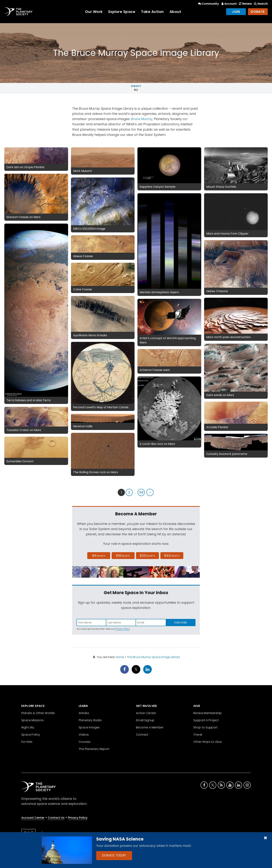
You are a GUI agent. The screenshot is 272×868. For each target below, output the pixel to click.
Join (236, 12)
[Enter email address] (151, 623)
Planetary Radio (90, 720)
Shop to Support (205, 727)
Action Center (146, 713)
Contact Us (56, 818)
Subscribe (181, 623)
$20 (147, 555)
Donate (258, 12)
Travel (198, 735)
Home (120, 657)
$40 (172, 555)
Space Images (89, 727)
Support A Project (206, 720)
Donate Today (114, 855)
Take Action (152, 12)
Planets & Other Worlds (38, 713)
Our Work (94, 12)
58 (141, 492)
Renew (245, 4)
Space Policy (31, 735)
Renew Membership (207, 713)
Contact (142, 735)
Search (261, 4)
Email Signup (145, 720)
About (175, 12)
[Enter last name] (121, 623)
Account (229, 4)
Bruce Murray (142, 119)
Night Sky (28, 727)
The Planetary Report (94, 749)
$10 (123, 555)
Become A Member (150, 727)
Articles (84, 713)
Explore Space (122, 12)
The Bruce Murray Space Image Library (153, 657)
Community (208, 4)
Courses (85, 742)
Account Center (33, 818)
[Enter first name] (91, 623)
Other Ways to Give (207, 742)
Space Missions (33, 720)
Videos (84, 735)
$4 (99, 555)
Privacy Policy (122, 629)
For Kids (27, 742)
